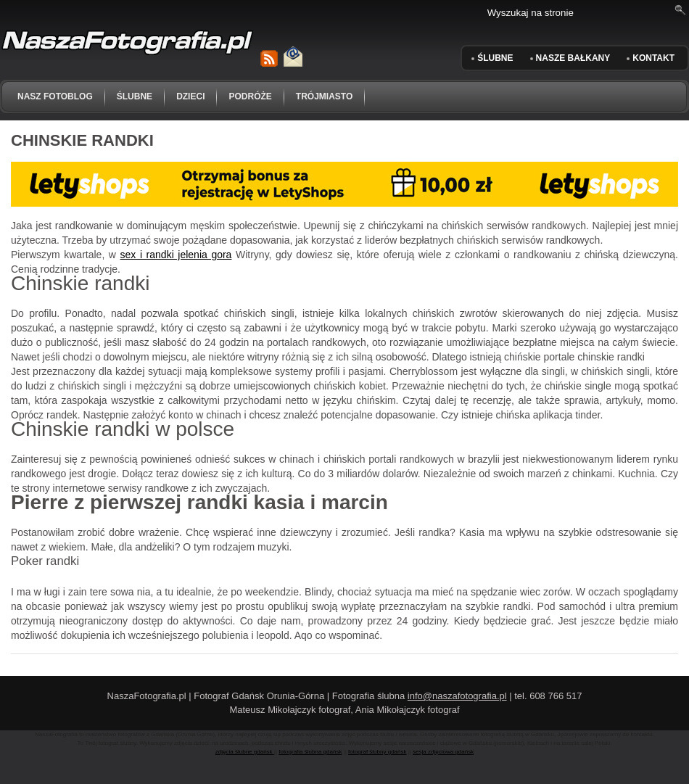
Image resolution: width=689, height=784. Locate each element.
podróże (250, 96)
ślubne (135, 96)
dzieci (190, 96)
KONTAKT (653, 58)
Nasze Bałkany (573, 58)
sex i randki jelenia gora (176, 255)
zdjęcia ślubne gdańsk (245, 752)
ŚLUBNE (495, 58)
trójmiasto (324, 96)
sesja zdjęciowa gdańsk (443, 752)
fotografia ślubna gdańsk (310, 752)
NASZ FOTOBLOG (55, 96)
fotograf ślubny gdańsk (377, 752)
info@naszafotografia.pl (457, 696)
